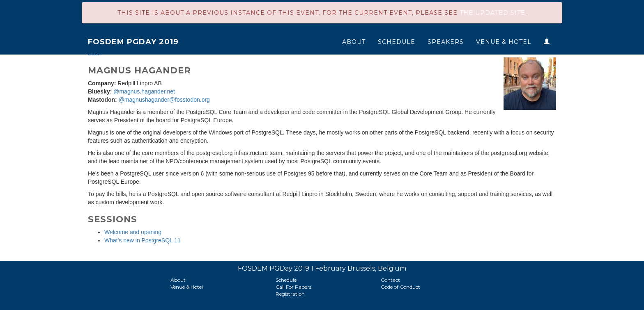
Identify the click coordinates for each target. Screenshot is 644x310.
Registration (290, 294)
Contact (390, 280)
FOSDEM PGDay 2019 (133, 42)
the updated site (492, 13)
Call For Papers (293, 287)
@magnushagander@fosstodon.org (164, 100)
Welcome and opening (133, 232)
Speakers (446, 42)
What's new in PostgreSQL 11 (143, 240)
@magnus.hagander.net (144, 91)
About (354, 42)
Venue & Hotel (504, 42)
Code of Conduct (400, 287)
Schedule (397, 42)
